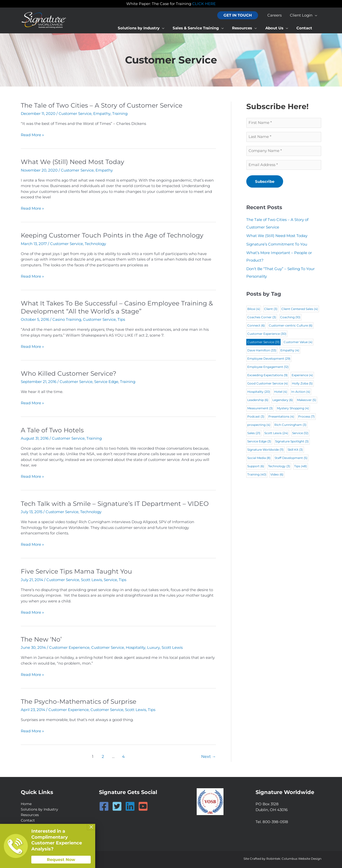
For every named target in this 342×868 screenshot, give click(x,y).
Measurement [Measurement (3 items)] (260, 409)
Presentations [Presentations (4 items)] (281, 417)
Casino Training (67, 319)
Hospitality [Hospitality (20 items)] (259, 392)
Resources (30, 813)
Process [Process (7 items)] (306, 417)
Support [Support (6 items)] (256, 467)
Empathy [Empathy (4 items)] (290, 351)
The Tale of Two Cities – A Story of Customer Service (104, 105)
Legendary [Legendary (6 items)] (283, 400)
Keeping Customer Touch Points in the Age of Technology (116, 235)
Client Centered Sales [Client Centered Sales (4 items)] (300, 309)
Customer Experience (69, 646)
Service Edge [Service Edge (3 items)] (259, 442)
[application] (315, 15)
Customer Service (75, 113)
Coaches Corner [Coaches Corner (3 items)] (262, 318)
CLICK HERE (204, 4)
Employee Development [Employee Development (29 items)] (269, 359)
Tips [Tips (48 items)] (301, 467)
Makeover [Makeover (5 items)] (307, 400)
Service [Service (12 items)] (300, 433)
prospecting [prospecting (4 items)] (259, 425)
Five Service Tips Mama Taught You (78, 570)
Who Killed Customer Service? (70, 373)
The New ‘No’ (42, 638)
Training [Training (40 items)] (257, 475)
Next (209, 755)
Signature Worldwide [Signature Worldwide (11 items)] (265, 450)
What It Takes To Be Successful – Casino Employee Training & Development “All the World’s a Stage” (117, 307)
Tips (121, 319)
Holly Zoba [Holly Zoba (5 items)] (302, 384)
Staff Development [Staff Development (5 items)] (291, 458)
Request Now (61, 860)
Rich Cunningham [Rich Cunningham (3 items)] (290, 425)
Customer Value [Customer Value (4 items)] (298, 342)
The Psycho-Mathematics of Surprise (81, 700)
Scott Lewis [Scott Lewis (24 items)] (276, 433)
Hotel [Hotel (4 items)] (281, 392)
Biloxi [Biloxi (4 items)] (254, 309)
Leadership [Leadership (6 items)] (258, 400)
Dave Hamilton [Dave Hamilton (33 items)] (262, 351)
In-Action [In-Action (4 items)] (301, 392)
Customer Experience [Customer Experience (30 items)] (267, 334)
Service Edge (106, 381)
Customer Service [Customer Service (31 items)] (263, 342)
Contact (28, 819)
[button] (239, 15)
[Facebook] (104, 805)
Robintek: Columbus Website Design (294, 858)
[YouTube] (143, 805)
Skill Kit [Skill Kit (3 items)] (295, 450)
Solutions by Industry (40, 808)
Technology (95, 243)
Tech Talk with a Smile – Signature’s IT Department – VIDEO (118, 503)
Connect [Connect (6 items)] (256, 326)
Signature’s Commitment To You (277, 245)
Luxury (153, 646)
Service (110, 578)
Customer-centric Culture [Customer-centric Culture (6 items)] (291, 326)
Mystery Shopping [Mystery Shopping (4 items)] (293, 409)
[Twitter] (117, 805)
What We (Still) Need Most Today (75, 162)
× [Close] (91, 827)
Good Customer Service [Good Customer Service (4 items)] (268, 384)
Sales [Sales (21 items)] (254, 433)
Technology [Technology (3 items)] (279, 467)
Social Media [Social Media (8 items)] (259, 458)
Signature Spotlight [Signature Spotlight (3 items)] (292, 442)
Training (120, 113)
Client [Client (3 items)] (271, 309)
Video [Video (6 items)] (277, 475)
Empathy (102, 113)
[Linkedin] (130, 805)
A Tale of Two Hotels (53, 429)
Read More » (32, 135)
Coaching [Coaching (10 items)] (290, 318)
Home (27, 802)
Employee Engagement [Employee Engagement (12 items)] (268, 367)
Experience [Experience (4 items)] (302, 376)
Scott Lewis (91, 578)
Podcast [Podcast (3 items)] (256, 417)
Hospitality (135, 646)
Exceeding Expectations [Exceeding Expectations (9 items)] (267, 376)
